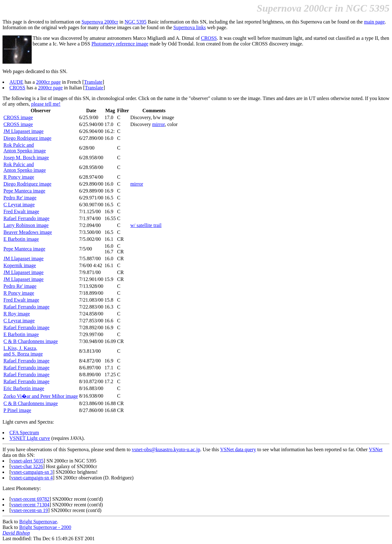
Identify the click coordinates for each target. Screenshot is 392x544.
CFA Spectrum (24, 433)
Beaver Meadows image (28, 232)
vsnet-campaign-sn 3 (32, 472)
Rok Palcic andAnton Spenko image (25, 148)
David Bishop (16, 533)
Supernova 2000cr (100, 22)
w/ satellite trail (146, 225)
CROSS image (18, 117)
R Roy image (17, 314)
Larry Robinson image (26, 225)
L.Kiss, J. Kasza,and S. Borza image (23, 351)
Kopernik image (20, 265)
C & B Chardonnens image (31, 341)
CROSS (209, 38)
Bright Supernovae (38, 522)
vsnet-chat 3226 (27, 466)
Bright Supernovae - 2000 (45, 527)
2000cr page (48, 82)
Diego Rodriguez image (27, 138)
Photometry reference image (120, 44)
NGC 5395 (135, 22)
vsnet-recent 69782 (30, 499)
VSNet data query (238, 449)
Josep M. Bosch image (26, 158)
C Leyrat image (19, 205)
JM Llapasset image (24, 131)
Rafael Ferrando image (26, 218)
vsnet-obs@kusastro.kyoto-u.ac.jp (166, 449)
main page (374, 22)
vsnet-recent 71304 (30, 505)
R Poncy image (19, 177)
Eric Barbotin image (24, 388)
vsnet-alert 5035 (27, 461)
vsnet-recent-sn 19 (29, 510)
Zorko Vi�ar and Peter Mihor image (41, 396)
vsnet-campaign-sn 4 (32, 478)
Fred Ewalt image (21, 211)
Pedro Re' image (20, 198)
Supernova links (190, 27)
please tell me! (46, 104)
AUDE (16, 82)
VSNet (376, 449)
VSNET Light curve (30, 438)
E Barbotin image (21, 239)
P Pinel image (17, 410)
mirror (158, 124)
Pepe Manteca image (24, 191)
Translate (93, 82)
